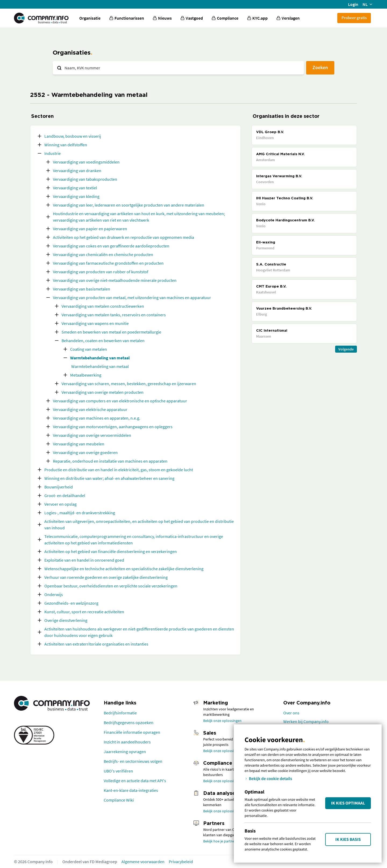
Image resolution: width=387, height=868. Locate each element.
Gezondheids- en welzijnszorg (71, 603)
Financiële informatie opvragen (132, 732)
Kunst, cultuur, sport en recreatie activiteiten (84, 612)
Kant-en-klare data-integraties (131, 790)
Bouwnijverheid (59, 487)
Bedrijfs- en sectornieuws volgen (133, 761)
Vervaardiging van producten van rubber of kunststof (101, 272)
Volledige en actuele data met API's (135, 781)
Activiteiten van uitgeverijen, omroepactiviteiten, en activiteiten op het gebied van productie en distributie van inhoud (139, 525)
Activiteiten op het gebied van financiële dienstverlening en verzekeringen (111, 551)
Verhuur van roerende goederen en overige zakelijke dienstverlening (106, 577)
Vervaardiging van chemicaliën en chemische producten (103, 254)
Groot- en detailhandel (65, 495)
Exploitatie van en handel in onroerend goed (84, 560)
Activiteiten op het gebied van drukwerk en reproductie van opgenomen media (123, 237)
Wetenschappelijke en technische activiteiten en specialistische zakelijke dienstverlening (124, 569)
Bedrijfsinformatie (120, 713)
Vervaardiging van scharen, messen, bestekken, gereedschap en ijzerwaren (129, 384)
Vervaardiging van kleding (76, 196)
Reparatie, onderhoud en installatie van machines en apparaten (110, 461)
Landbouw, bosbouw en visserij (73, 136)
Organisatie (90, 18)
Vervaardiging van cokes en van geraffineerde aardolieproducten (111, 246)
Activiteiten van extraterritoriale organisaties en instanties (96, 644)
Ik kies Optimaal (348, 803)
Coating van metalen (89, 349)
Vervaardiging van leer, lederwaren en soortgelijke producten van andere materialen (129, 205)
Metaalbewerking (86, 375)
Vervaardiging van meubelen (79, 444)
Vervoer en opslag (60, 504)
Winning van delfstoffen (66, 145)
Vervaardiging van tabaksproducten (85, 179)
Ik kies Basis (348, 839)
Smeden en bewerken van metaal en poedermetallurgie (111, 332)
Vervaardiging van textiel (75, 188)
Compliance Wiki (119, 800)
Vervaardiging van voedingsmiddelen (86, 162)
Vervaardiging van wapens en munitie (95, 323)
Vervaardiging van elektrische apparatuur (90, 409)
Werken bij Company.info (306, 721)
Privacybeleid (181, 862)
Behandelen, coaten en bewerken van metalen (103, 341)
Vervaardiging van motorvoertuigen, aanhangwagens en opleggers (113, 427)
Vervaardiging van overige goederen (85, 452)
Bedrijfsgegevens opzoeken (129, 722)
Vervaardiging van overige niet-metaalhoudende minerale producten (115, 280)
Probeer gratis (354, 18)
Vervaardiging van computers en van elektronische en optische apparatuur (120, 401)
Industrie (53, 153)
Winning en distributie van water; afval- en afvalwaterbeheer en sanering (109, 478)
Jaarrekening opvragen (125, 752)
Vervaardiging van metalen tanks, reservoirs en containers (114, 315)
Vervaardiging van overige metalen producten (103, 392)
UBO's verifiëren (118, 771)
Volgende (346, 349)
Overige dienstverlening (66, 620)
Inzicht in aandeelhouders (127, 742)
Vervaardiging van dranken (77, 171)
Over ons (291, 713)
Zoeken (320, 67)
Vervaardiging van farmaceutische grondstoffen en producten (108, 263)
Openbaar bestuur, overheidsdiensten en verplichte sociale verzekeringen (111, 586)
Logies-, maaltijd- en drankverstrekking (80, 513)
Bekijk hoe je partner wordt (225, 841)
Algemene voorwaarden (143, 862)
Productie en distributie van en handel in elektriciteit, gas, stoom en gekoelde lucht (119, 470)
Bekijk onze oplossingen (222, 721)
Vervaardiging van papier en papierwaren (90, 229)
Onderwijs (54, 594)
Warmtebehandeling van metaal (100, 358)
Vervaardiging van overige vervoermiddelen (92, 435)
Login (353, 4)
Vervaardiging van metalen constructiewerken (103, 306)
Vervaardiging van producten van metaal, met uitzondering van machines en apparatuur (132, 297)
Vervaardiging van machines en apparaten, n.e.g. (97, 418)
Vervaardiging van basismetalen (82, 289)
